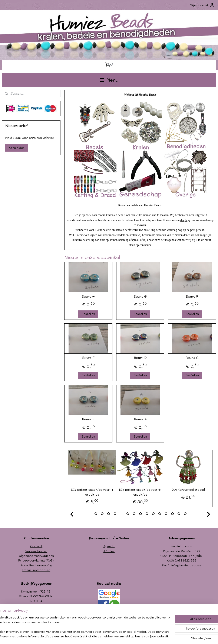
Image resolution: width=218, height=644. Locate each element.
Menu (109, 80)
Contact (36, 546)
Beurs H (88, 296)
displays (185, 220)
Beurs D (140, 358)
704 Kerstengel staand (188, 490)
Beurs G (140, 296)
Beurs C (192, 358)
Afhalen (109, 551)
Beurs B (88, 419)
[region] (81, 627)
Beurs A (140, 419)
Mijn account (202, 5)
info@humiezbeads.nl (186, 565)
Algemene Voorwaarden (36, 556)
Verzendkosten (36, 551)
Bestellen (88, 314)
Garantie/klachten (36, 570)
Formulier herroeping (36, 565)
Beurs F (192, 296)
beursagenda (168, 240)
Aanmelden (17, 148)
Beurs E (88, 358)
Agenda (109, 546)
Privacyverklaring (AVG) (36, 560)
